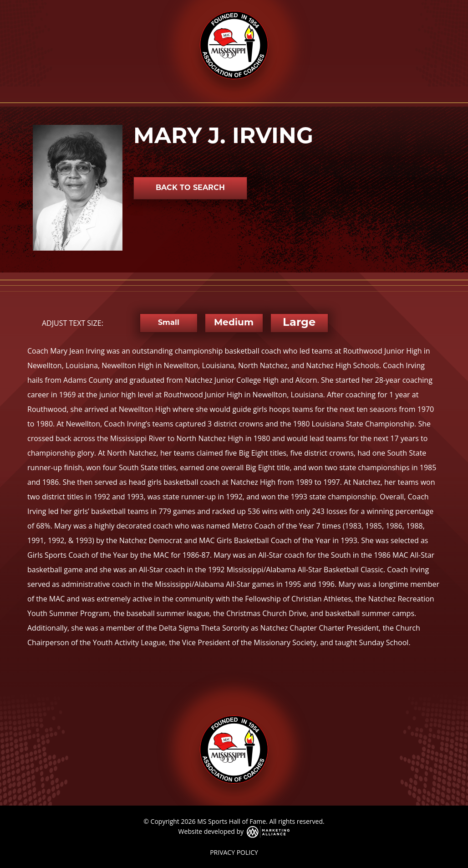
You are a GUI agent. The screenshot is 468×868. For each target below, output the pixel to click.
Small (169, 323)
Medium (234, 323)
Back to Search (190, 188)
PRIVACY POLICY (234, 852)
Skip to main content (0, 8)
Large (299, 323)
